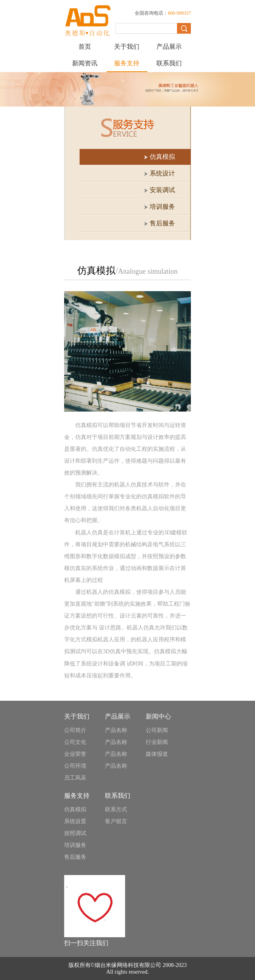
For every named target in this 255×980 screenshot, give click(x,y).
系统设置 (75, 821)
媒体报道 (157, 754)
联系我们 (169, 63)
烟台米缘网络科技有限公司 (128, 965)
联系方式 (116, 809)
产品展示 (169, 47)
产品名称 (116, 730)
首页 (85, 47)
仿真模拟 (75, 809)
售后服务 (75, 857)
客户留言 (116, 821)
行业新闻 (157, 742)
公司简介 (75, 730)
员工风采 (75, 778)
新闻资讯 (85, 63)
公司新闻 (157, 730)
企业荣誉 (75, 754)
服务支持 (127, 63)
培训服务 (75, 845)
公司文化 (75, 742)
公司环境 (75, 766)
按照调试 (75, 833)
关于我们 (127, 47)
